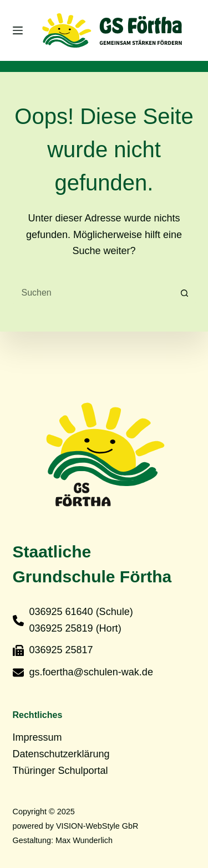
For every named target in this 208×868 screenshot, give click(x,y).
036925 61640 (61, 612)
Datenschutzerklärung (61, 754)
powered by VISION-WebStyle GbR (76, 826)
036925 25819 (61, 628)
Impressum (37, 737)
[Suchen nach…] (93, 293)
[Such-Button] (185, 293)
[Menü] (18, 30)
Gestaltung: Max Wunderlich (63, 840)
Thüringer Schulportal (60, 771)
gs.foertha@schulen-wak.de (91, 672)
